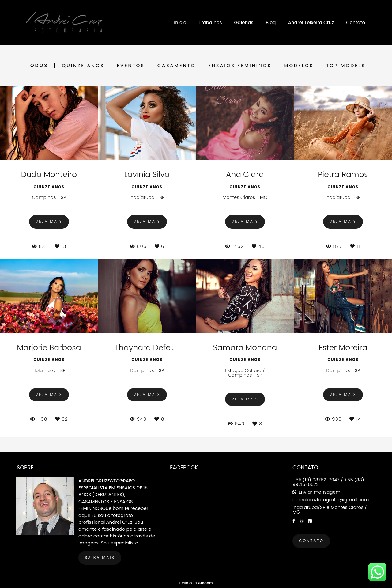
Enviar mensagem (319, 492)
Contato (356, 23)
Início (180, 23)
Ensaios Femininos (240, 65)
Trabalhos (210, 23)
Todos (37, 65)
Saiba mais (100, 558)
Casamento (177, 65)
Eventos (131, 65)
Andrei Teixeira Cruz (311, 23)
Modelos (299, 65)
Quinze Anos (83, 65)
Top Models (346, 65)
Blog (271, 23)
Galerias (244, 23)
